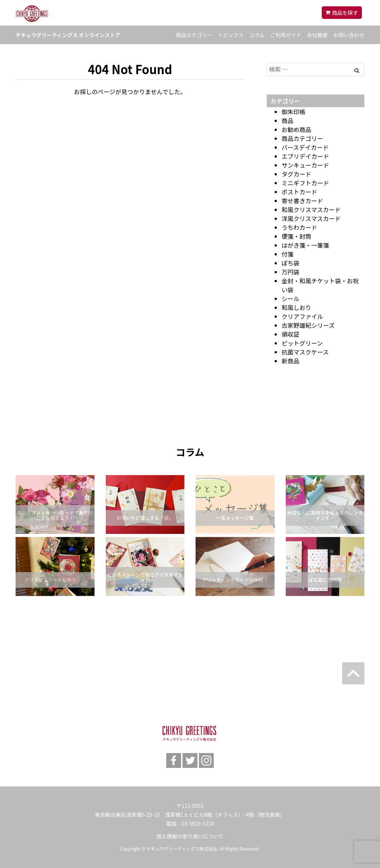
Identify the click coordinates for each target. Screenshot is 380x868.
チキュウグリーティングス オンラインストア (68, 35)
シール (291, 298)
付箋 (288, 254)
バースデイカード (305, 147)
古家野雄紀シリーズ (308, 325)
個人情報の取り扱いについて (190, 836)
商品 (288, 121)
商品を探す (345, 13)
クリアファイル (302, 316)
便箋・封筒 (297, 236)
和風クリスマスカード (311, 209)
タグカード (297, 174)
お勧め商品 (297, 129)
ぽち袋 (291, 263)
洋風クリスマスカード (311, 218)
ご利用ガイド (286, 35)
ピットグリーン (302, 343)
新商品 (291, 361)
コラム (257, 35)
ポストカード (299, 192)
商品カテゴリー (194, 35)
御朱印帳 (294, 112)
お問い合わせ (349, 35)
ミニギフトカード (305, 183)
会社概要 (317, 35)
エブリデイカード (305, 156)
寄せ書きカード (302, 201)
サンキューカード (305, 165)
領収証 (291, 334)
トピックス (231, 35)
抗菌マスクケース (305, 352)
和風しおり (297, 307)
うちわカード (299, 227)
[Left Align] (357, 70)
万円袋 (291, 272)
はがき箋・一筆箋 (305, 245)
